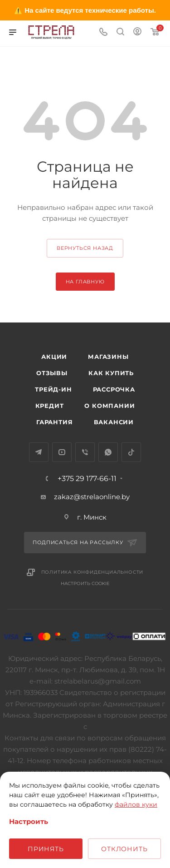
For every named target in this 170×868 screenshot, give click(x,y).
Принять (46, 849)
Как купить (111, 373)
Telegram (39, 452)
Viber (85, 452)
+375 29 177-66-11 (87, 479)
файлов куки (136, 804)
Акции (54, 357)
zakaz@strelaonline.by (92, 497)
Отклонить (124, 849)
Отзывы (52, 373)
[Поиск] (120, 32)
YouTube (62, 452)
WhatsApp (108, 452)
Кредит (50, 406)
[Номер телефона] (103, 32)
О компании (109, 406)
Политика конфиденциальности (92, 572)
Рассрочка (114, 389)
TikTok (131, 452)
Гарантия (54, 422)
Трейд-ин (53, 389)
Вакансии (114, 422)
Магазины (108, 357)
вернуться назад (85, 248)
